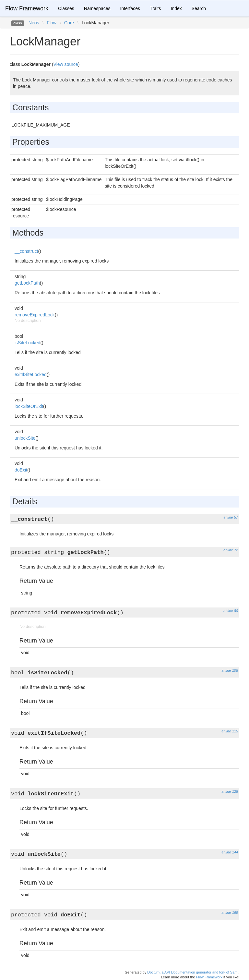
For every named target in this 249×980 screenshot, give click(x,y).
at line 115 (230, 731)
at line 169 (230, 913)
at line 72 (231, 550)
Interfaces (130, 8)
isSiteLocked (27, 343)
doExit (21, 470)
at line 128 (230, 791)
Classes (66, 8)
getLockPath (27, 283)
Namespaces (97, 8)
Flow (52, 23)
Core (69, 23)
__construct (26, 251)
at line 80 (231, 611)
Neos (34, 23)
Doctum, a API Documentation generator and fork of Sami (193, 972)
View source (66, 64)
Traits (155, 8)
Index (176, 8)
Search (199, 8)
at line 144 (230, 852)
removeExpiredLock (35, 315)
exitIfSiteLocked (31, 374)
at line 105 (230, 670)
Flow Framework (27, 8)
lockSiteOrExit (29, 406)
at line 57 (231, 517)
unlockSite (25, 438)
